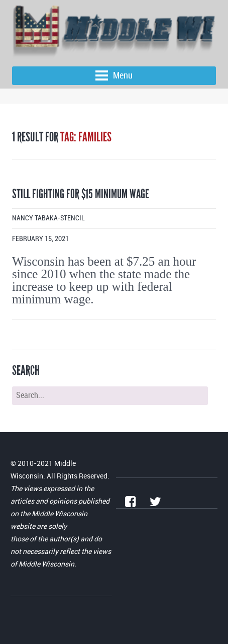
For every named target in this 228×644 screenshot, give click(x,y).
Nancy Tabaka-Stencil (48, 218)
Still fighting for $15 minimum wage (81, 194)
